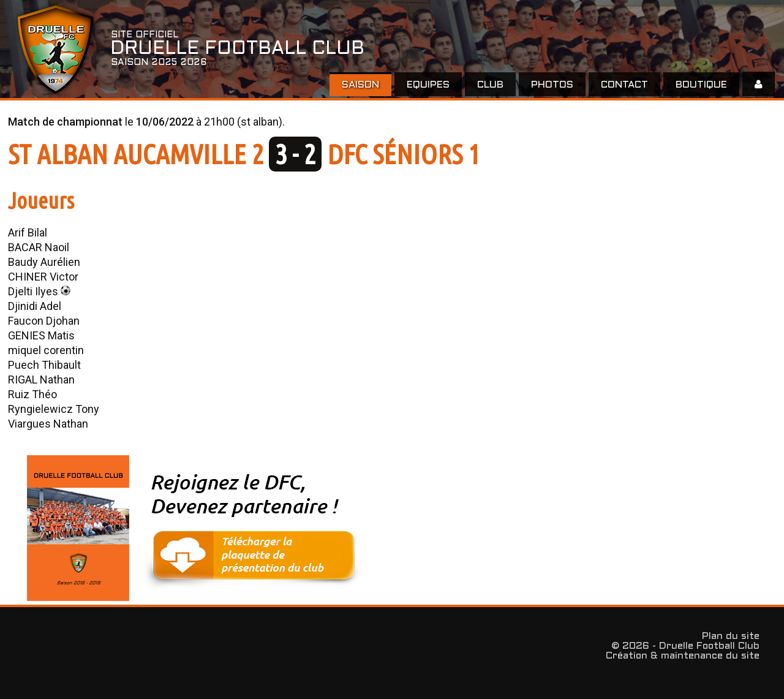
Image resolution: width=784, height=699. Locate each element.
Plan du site (731, 636)
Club (490, 85)
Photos (552, 85)
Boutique (701, 85)
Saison (360, 85)
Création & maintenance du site (683, 656)
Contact (624, 85)
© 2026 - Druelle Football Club (685, 646)
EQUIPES (428, 85)
